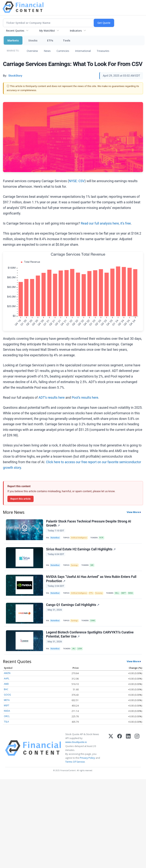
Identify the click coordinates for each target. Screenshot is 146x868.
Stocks (33, 40)
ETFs (50, 40)
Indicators (76, 31)
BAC (6, 696)
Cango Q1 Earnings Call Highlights (73, 609)
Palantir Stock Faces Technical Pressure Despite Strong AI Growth (89, 524)
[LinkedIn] (128, 755)
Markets (13, 40)
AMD (6, 690)
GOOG (7, 701)
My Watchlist (47, 31)
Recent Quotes (15, 31)
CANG (95, 625)
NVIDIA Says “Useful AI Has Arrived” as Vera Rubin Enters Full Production (92, 582)
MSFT (128, 596)
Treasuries (103, 51)
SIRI (94, 567)
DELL (121, 596)
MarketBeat (56, 538)
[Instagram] (137, 755)
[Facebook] (120, 755)
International (83, 51)
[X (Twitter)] (111, 755)
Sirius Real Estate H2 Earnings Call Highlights (81, 551)
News (47, 51)
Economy (102, 596)
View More (133, 512)
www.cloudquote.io (76, 748)
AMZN (7, 680)
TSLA (6, 728)
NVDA (135, 596)
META (7, 707)
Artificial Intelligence (81, 538)
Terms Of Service (75, 768)
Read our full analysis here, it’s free (106, 223)
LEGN (81, 654)
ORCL (7, 723)
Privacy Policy (87, 764)
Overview (32, 51)
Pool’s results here (85, 398)
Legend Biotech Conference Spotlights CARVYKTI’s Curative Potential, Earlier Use (90, 640)
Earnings (76, 567)
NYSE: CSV (77, 181)
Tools (67, 40)
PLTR (104, 538)
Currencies (63, 51)
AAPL (7, 685)
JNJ (75, 654)
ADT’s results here (52, 398)
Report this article (20, 499)
